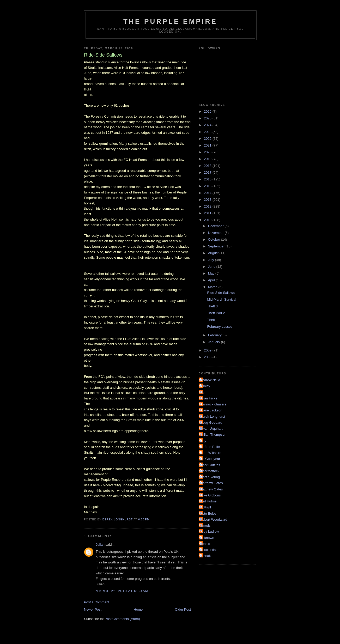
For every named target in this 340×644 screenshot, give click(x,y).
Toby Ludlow (209, 531)
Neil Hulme (208, 501)
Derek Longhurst (212, 417)
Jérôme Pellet (210, 447)
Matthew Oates (211, 483)
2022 (208, 139)
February (215, 335)
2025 (208, 118)
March (213, 287)
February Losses (220, 327)
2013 (208, 200)
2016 (208, 179)
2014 (208, 193)
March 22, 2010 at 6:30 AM (122, 591)
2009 (208, 350)
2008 (208, 357)
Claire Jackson (211, 410)
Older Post (183, 609)
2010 (208, 220)
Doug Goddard (211, 423)
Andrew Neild (210, 380)
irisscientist (208, 550)
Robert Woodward (214, 520)
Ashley (205, 386)
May (212, 273)
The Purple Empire (170, 21)
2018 (208, 166)
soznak (205, 556)
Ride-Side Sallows (221, 293)
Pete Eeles (208, 514)
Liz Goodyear (210, 459)
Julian (100, 545)
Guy (203, 441)
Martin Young (210, 477)
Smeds (205, 525)
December (216, 226)
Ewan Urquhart (211, 429)
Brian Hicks (209, 398)
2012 (208, 206)
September (217, 246)
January (215, 342)
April (212, 280)
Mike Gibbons (210, 495)
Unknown (207, 538)
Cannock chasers (213, 404)
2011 (208, 213)
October (215, 239)
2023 (208, 132)
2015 (208, 186)
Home (138, 609)
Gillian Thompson (213, 435)
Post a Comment (97, 602)
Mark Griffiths (210, 465)
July (212, 260)
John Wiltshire (211, 453)
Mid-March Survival (221, 299)
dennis (205, 544)
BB (202, 392)
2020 (208, 152)
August (214, 253)
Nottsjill (205, 507)
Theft (211, 320)
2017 (208, 172)
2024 (208, 125)
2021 (208, 145)
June (212, 267)
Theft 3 (212, 306)
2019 (208, 159)
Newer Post (93, 609)
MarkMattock (210, 471)
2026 (208, 111)
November (216, 233)
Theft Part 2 (216, 313)
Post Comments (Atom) (122, 619)
